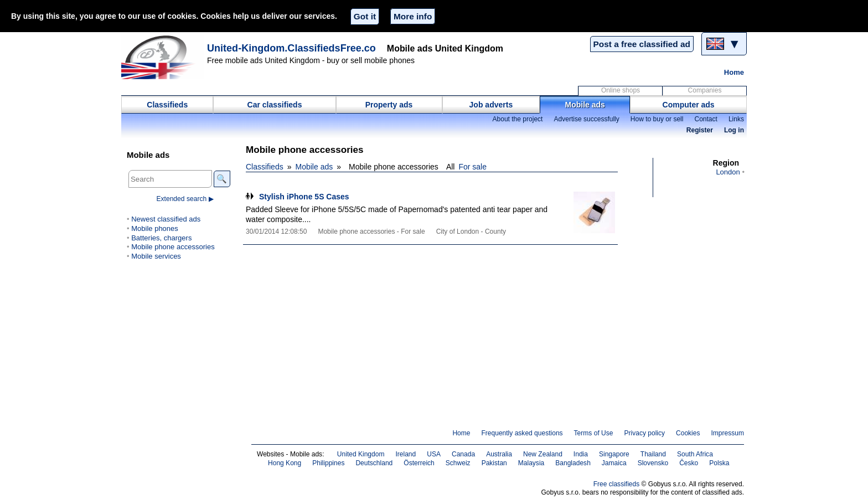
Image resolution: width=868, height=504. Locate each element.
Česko (689, 463)
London (728, 172)
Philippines (328, 463)
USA (434, 454)
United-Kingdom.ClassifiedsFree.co (291, 48)
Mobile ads (585, 105)
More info (413, 16)
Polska (719, 463)
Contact (706, 119)
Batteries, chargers (161, 238)
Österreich (419, 463)
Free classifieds (617, 484)
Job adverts (491, 105)
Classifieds (167, 105)
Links (736, 119)
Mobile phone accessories (173, 247)
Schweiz (458, 463)
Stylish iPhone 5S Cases (304, 197)
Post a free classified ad (642, 44)
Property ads (389, 105)
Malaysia (531, 463)
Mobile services (156, 256)
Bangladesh (573, 463)
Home (734, 72)
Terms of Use (594, 433)
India (581, 454)
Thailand (653, 454)
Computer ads (689, 105)
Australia (499, 454)
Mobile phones (155, 228)
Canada (463, 454)
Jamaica (614, 463)
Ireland (405, 454)
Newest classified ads (166, 219)
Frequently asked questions (522, 433)
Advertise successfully (586, 119)
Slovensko (653, 463)
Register (700, 130)
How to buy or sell (657, 119)
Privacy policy (644, 433)
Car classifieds (275, 105)
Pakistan (494, 463)
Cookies (688, 433)
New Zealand (543, 454)
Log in (734, 130)
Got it (365, 16)
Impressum (728, 433)
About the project (517, 119)
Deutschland (374, 463)
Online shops (621, 90)
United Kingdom (361, 454)
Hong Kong (285, 463)
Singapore (614, 454)
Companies (705, 90)
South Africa (695, 454)
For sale (472, 167)
